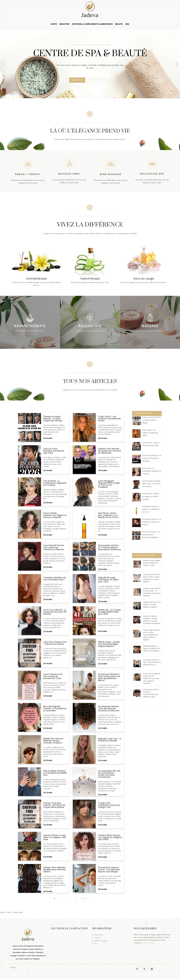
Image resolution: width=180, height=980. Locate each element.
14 (76, 898)
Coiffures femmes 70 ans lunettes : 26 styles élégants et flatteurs (152, 605)
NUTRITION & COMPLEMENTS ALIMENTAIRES (92, 24)
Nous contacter (99, 80)
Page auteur (99, 935)
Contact (97, 938)
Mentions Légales (101, 941)
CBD (127, 24)
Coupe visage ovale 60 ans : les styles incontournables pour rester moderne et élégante (151, 635)
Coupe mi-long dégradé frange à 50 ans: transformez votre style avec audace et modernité (151, 678)
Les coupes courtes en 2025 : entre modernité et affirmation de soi (152, 662)
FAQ (96, 944)
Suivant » (85, 898)
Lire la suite (48, 438)
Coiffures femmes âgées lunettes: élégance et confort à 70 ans (152, 563)
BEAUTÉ (119, 24)
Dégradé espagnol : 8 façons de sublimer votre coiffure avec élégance (152, 648)
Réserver (77, 80)
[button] (177, 64)
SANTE (54, 24)
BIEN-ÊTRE (64, 24)
